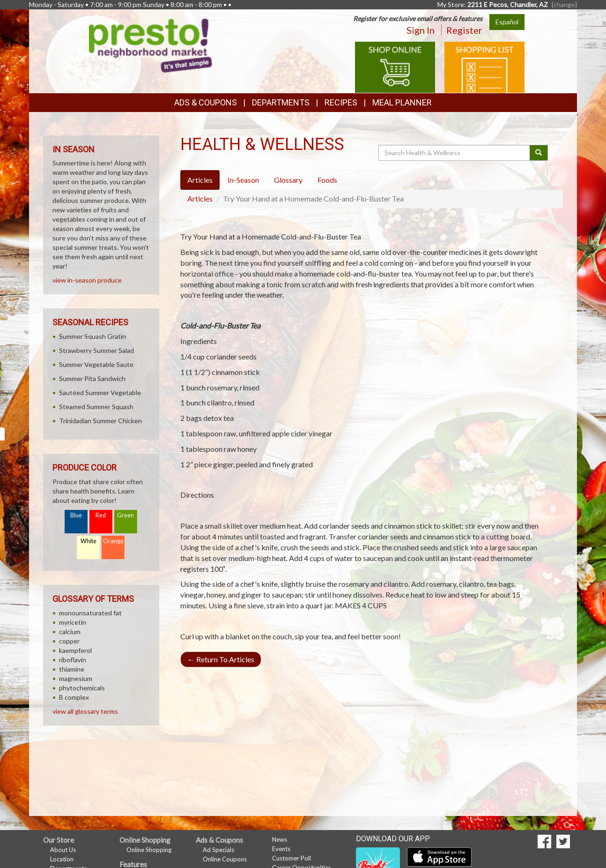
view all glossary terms (85, 711)
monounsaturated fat (90, 613)
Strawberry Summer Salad (96, 350)
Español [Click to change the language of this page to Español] (507, 22)
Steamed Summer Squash (96, 407)
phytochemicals (82, 688)
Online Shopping (149, 850)
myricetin (73, 622)
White (89, 541)
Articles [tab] (200, 180)
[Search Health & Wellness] (455, 153)
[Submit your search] (539, 153)
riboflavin (73, 660)
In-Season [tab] (243, 180)
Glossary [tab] (288, 180)
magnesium (76, 678)
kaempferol (75, 650)
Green (126, 515)
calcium (70, 632)
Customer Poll (292, 858)
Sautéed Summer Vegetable (100, 393)
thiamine (72, 669)
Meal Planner (402, 102)
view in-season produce (87, 280)
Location (62, 859)
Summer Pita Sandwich (92, 378)
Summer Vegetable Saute (96, 364)
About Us (63, 850)
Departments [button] (281, 102)
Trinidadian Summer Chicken (100, 421)
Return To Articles (221, 659)
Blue (76, 515)
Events (281, 849)
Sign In (421, 30)
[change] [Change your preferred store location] (564, 4)
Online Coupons (225, 859)
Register (464, 30)
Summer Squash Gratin (92, 336)
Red (101, 515)
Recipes (341, 102)
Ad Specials (218, 850)
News (280, 839)
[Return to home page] (151, 45)
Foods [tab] (327, 180)
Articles (200, 198)
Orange (113, 541)
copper (69, 641)
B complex (74, 697)
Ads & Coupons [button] (206, 102)
